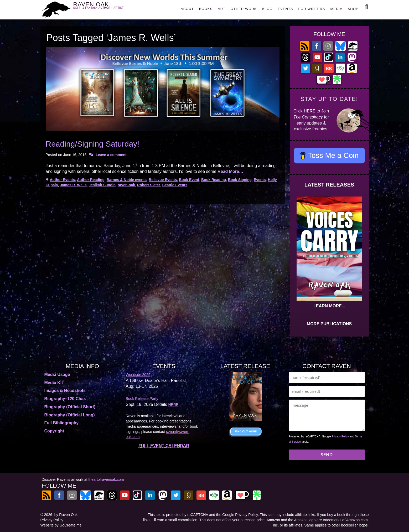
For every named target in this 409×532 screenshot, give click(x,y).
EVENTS (285, 9)
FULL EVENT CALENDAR (164, 446)
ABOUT (187, 9)
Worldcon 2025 (138, 375)
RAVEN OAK (106, 8)
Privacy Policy (340, 436)
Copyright (54, 431)
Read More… (230, 171)
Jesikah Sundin (102, 185)
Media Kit (54, 383)
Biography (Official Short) (70, 407)
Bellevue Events (163, 180)
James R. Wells (73, 185)
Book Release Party (142, 399)
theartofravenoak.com (106, 479)
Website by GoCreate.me (61, 525)
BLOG (267, 9)
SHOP (353, 9)
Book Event (189, 180)
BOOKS (206, 9)
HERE (309, 111)
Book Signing (240, 180)
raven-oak (126, 185)
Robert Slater (149, 185)
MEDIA (336, 9)
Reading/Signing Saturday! (93, 144)
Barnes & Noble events (127, 180)
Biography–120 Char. (65, 399)
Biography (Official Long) (70, 415)
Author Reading (91, 180)
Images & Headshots (65, 391)
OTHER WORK (244, 9)
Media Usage (57, 375)
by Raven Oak (66, 515)
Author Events (63, 180)
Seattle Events (175, 185)
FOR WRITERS (312, 9)
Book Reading (214, 180)
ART (222, 9)
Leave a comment (111, 155)
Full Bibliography (62, 423)
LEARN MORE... (329, 306)
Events (260, 180)
